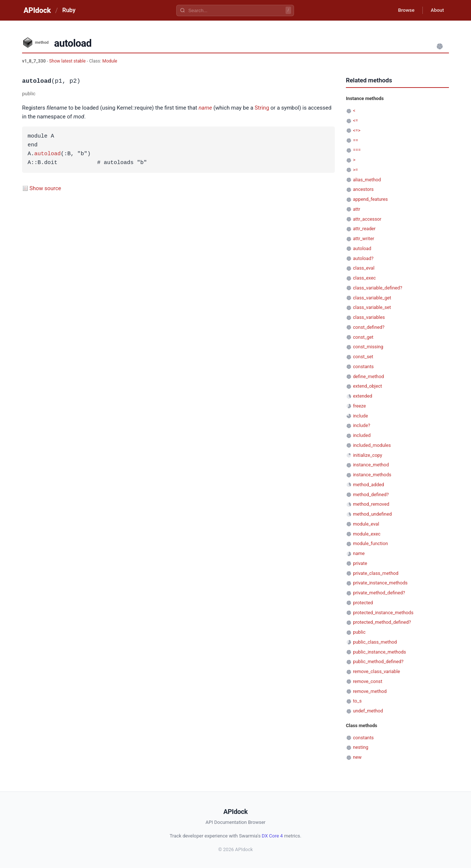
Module (110, 61)
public (359, 632)
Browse (403, 10)
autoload (47, 154)
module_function (370, 543)
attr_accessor (367, 219)
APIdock (37, 10)
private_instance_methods (380, 583)
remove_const (368, 681)
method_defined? (371, 495)
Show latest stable (68, 61)
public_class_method (375, 642)
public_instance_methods (379, 652)
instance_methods (372, 475)
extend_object (367, 386)
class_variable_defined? (378, 288)
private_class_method (376, 573)
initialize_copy (367, 455)
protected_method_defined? (382, 622)
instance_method (371, 465)
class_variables (369, 317)
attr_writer (364, 239)
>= (355, 170)
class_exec (364, 278)
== (355, 140)
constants (363, 367)
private (360, 563)
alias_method (367, 180)
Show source (45, 188)
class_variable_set (372, 307)
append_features (370, 199)
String (262, 108)
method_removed (371, 504)
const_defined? (369, 327)
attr (357, 209)
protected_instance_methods (383, 613)
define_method (368, 376)
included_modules (372, 445)
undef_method (368, 711)
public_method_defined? (378, 661)
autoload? (363, 258)
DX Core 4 (272, 836)
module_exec (367, 534)
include (360, 416)
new (357, 757)
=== (357, 150)
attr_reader (364, 229)
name (205, 108)
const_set (363, 357)
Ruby (69, 10)
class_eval (364, 268)
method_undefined (372, 514)
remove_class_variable (376, 671)
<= (355, 120)
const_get (363, 337)
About (436, 10)
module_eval (366, 524)
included (362, 435)
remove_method (370, 691)
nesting (361, 747)
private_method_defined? (379, 593)
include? (362, 425)
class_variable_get (372, 298)
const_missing (368, 347)
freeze (359, 406)
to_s (357, 701)
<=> (357, 130)
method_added (369, 485)
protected (363, 603)
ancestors (363, 189)
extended (362, 396)
